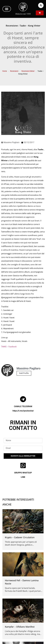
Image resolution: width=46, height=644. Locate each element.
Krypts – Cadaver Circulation (20, 537)
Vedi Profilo (24, 373)
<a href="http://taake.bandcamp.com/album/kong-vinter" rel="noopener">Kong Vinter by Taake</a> (23, 353)
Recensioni (14, 71)
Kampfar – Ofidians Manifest (20, 627)
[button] (7, 9)
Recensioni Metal (28, 71)
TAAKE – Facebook (9, 346)
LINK (23, 477)
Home (5, 71)
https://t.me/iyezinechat (23, 411)
